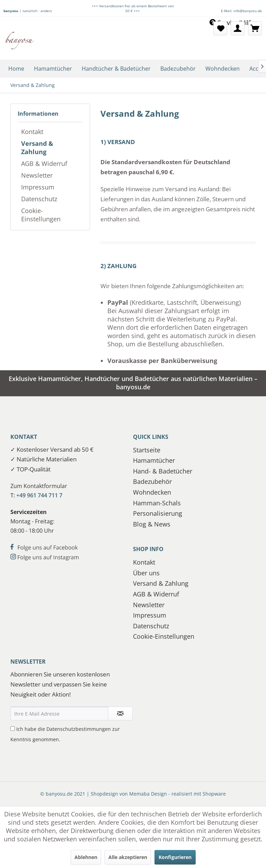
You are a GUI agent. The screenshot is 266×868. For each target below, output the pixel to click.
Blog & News (152, 524)
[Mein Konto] (238, 28)
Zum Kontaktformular (39, 486)
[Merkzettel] (220, 28)
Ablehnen (86, 857)
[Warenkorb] (255, 28)
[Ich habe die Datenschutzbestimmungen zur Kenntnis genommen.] (13, 729)
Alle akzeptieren (128, 857)
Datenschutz (39, 199)
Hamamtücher (154, 460)
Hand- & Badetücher (163, 471)
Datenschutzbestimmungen (79, 729)
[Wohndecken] (223, 69)
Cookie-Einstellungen (41, 215)
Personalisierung (158, 513)
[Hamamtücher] (53, 69)
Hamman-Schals (157, 503)
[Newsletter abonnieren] (120, 714)
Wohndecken (152, 492)
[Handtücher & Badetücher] (116, 69)
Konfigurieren (175, 857)
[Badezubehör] (178, 69)
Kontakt (32, 132)
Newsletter (37, 175)
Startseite (147, 450)
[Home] (16, 69)
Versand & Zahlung (37, 148)
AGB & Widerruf (44, 163)
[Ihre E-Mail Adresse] (59, 714)
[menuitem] (220, 28)
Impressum (38, 187)
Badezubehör (152, 481)
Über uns (146, 573)
